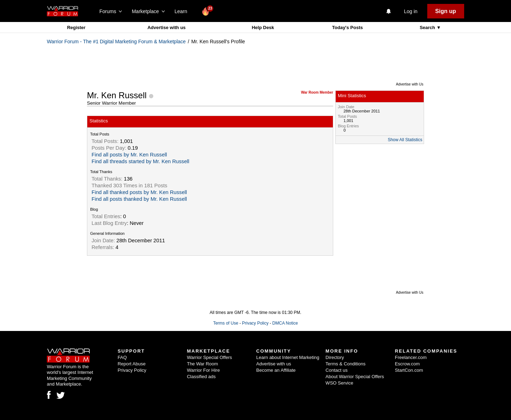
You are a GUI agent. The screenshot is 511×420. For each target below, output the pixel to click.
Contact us (336, 370)
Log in (411, 11)
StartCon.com (409, 370)
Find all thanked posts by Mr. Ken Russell (139, 192)
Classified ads (201, 377)
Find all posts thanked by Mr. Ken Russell (139, 199)
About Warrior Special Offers (355, 377)
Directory (335, 357)
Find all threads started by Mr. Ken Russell (140, 161)
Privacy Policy (255, 323)
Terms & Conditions (345, 364)
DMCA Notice (285, 323)
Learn (183, 11)
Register (76, 27)
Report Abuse (131, 364)
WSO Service (339, 383)
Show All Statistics (405, 140)
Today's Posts (348, 27)
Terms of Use (226, 323)
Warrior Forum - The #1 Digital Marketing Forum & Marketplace (116, 42)
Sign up (446, 11)
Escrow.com (407, 364)
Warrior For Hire (204, 370)
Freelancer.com (411, 357)
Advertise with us (166, 27)
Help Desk (263, 27)
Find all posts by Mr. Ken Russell (129, 155)
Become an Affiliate (276, 370)
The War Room (203, 364)
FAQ (122, 357)
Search (428, 27)
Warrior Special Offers (210, 357)
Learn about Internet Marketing (288, 357)
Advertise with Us (410, 84)
